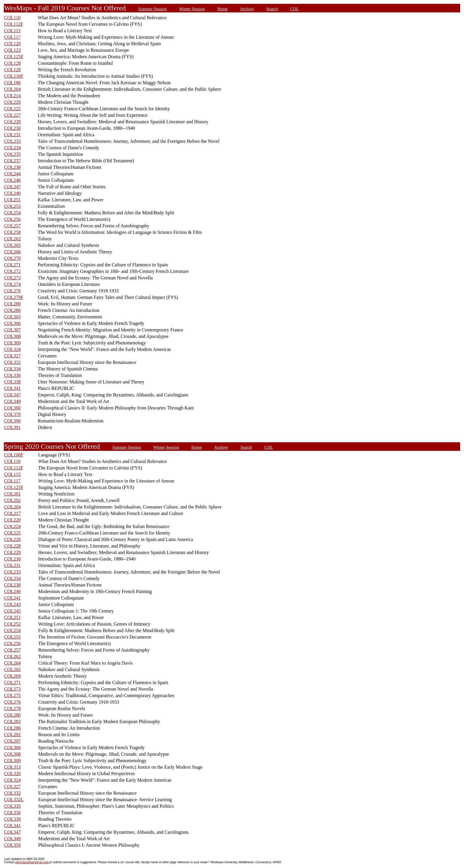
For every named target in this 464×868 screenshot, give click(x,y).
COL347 (12, 395)
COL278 (12, 709)
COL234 (12, 148)
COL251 (12, 200)
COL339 (12, 819)
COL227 (12, 115)
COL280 (12, 304)
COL (295, 9)
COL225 (12, 109)
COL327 (12, 356)
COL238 (12, 167)
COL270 (12, 258)
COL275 (12, 695)
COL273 (12, 278)
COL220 (12, 102)
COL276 (12, 291)
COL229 (12, 122)
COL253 (12, 206)
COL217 (12, 513)
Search (272, 9)
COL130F (14, 76)
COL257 (12, 226)
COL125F (14, 57)
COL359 (12, 845)
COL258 (12, 232)
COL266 (12, 252)
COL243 (12, 604)
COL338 (12, 382)
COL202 (12, 500)
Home (222, 9)
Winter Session (192, 9)
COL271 (12, 265)
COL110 (12, 18)
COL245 (12, 611)
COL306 (12, 323)
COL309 (12, 343)
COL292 (12, 735)
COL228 (12, 546)
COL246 (12, 180)
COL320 (12, 774)
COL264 (12, 663)
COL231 (12, 135)
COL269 (12, 676)
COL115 (12, 31)
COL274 (12, 284)
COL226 (12, 539)
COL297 (12, 741)
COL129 (12, 70)
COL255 (12, 637)
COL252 (12, 624)
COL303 (12, 317)
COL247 (12, 187)
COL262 (12, 239)
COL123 (12, 50)
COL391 (12, 427)
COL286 (12, 310)
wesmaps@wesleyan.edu (32, 862)
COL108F (14, 455)
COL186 (12, 83)
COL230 (12, 128)
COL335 (12, 806)
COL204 (12, 89)
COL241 (12, 598)
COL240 (12, 591)
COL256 (12, 219)
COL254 (12, 213)
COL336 (12, 375)
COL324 (12, 349)
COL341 (12, 388)
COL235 (12, 154)
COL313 (12, 767)
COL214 (12, 96)
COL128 (12, 63)
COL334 (12, 369)
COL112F (14, 24)
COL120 (12, 44)
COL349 (12, 401)
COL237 (12, 161)
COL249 (12, 193)
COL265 (12, 245)
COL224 (12, 526)
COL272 (12, 271)
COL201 (12, 494)
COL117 (12, 37)
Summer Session (152, 9)
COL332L (14, 800)
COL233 (12, 141)
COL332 (12, 362)
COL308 (12, 336)
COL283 (12, 722)
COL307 (12, 330)
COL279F (14, 297)
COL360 (12, 408)
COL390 (12, 421)
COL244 (12, 174)
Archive (247, 9)
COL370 (12, 414)
